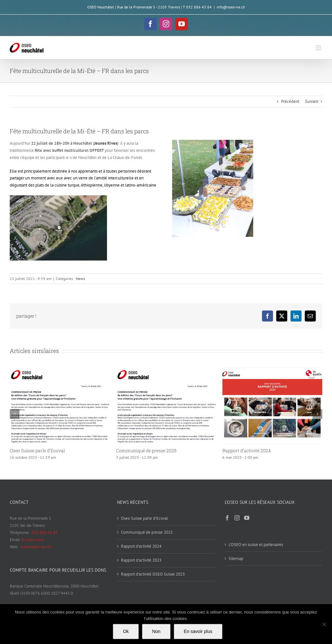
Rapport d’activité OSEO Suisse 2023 (153, 574)
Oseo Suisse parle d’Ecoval (37, 450)
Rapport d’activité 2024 (247, 450)
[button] (15, 414)
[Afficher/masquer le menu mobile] (319, 48)
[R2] (58, 197)
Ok (126, 631)
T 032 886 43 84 (197, 7)
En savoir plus (198, 631)
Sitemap (236, 559)
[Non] (324, 624)
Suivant (312, 101)
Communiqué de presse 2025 (146, 450)
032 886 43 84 (45, 533)
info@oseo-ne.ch (231, 7)
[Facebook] (227, 518)
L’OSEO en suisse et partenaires (256, 545)
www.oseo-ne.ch (36, 547)
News (80, 279)
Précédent (290, 101)
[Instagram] (237, 518)
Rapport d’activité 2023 (141, 560)
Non (156, 631)
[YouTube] (247, 518)
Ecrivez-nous (33, 540)
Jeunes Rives (106, 143)
